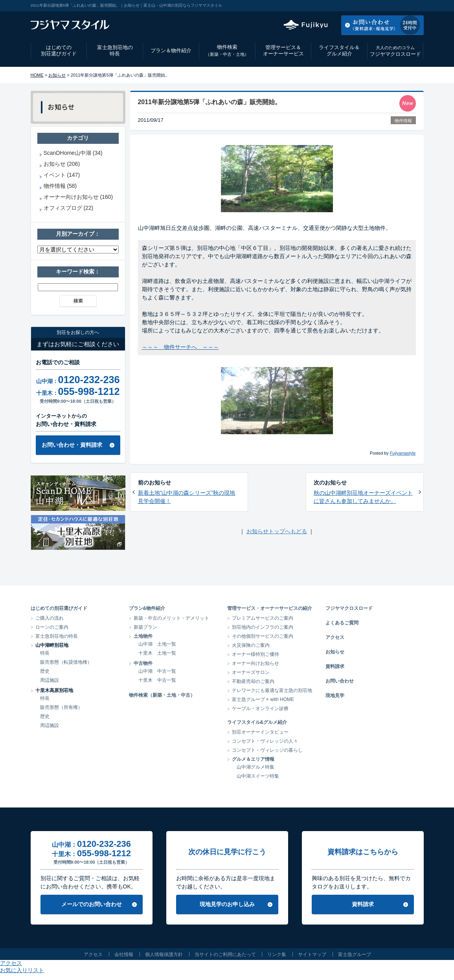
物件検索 (227, 50)
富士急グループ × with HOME (263, 699)
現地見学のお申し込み (227, 904)
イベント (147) (62, 175)
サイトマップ (312, 954)
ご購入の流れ (50, 618)
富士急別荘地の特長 (115, 51)
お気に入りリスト (403, 6)
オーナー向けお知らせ (255, 663)
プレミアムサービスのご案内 (263, 618)
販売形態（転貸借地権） (66, 662)
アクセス (360, 6)
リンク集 (277, 954)
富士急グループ (355, 954)
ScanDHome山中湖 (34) (73, 153)
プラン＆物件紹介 (171, 50)
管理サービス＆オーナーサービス (283, 51)
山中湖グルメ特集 (255, 767)
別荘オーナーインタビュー (260, 732)
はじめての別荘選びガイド (59, 51)
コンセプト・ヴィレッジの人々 (265, 741)
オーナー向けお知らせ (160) (78, 197)
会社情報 (124, 954)
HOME (37, 75)
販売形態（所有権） (61, 707)
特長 (45, 653)
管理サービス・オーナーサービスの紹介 (270, 608)
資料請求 (335, 666)
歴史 (45, 671)
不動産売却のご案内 (253, 681)
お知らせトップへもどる (277, 531)
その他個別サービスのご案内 (263, 636)
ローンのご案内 (52, 627)
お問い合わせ (340, 681)
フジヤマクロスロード (395, 51)
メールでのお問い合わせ (92, 904)
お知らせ (57, 75)
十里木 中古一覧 (157, 680)
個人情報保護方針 (164, 954)
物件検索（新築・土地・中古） (162, 695)
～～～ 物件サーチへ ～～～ (180, 347)
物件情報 (403, 121)
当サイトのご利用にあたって (225, 954)
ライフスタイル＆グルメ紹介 (339, 51)
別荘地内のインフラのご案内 (263, 627)
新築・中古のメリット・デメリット (171, 618)
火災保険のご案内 (251, 645)
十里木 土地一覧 (157, 653)
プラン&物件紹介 (147, 608)
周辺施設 (50, 680)
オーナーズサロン (251, 672)
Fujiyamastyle (403, 453)
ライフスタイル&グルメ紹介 (257, 722)
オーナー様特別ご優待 (255, 654)
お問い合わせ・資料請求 (72, 445)
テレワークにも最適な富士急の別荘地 (272, 690)
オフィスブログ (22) (69, 208)
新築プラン (145, 627)
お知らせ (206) (62, 164)
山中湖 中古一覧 (157, 671)
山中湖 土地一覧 (157, 644)
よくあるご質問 (342, 623)
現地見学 (335, 696)
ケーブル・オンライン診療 (260, 708)
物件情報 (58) (60, 186)
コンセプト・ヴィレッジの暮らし (267, 750)
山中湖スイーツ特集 (258, 776)
